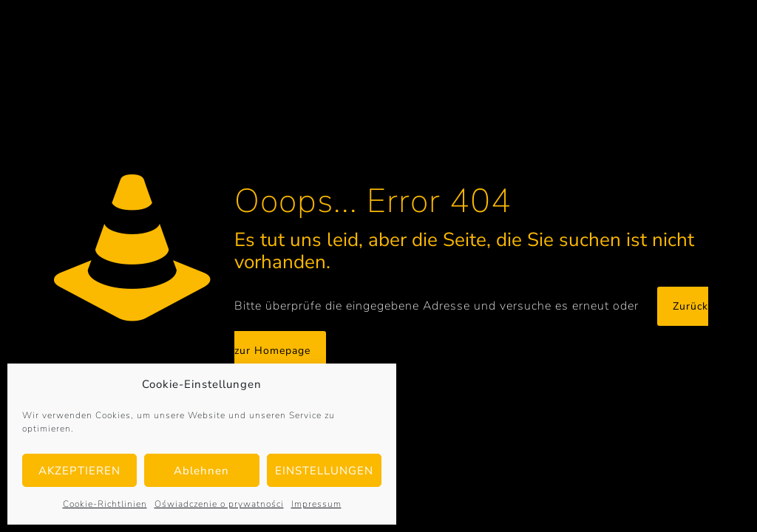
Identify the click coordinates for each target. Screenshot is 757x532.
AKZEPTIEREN (79, 471)
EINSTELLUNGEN (324, 471)
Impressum (316, 504)
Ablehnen (201, 471)
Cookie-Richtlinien (105, 504)
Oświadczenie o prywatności (219, 504)
